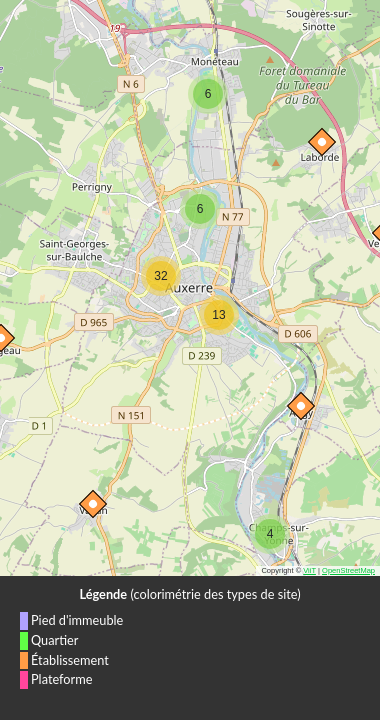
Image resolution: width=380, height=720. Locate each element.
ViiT (309, 570)
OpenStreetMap (348, 570)
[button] (89, 500)
